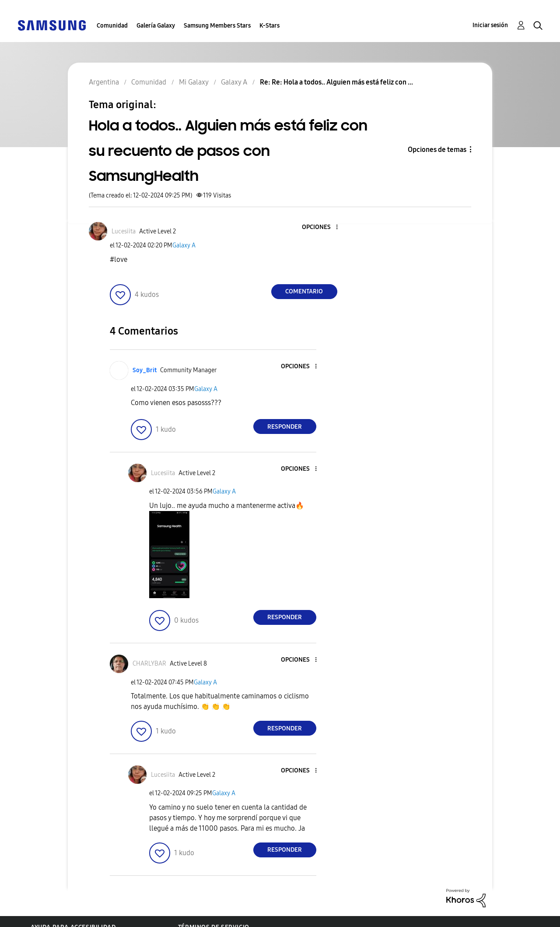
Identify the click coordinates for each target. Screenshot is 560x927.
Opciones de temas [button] (437, 150)
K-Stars (269, 26)
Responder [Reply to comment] (285, 427)
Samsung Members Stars (217, 26)
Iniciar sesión (490, 25)
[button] (322, 227)
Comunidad (112, 26)
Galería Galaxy (156, 26)
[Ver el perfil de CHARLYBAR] (149, 664)
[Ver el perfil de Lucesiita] (124, 231)
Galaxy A (184, 245)
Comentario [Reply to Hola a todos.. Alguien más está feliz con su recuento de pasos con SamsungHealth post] (304, 291)
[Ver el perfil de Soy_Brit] (145, 370)
